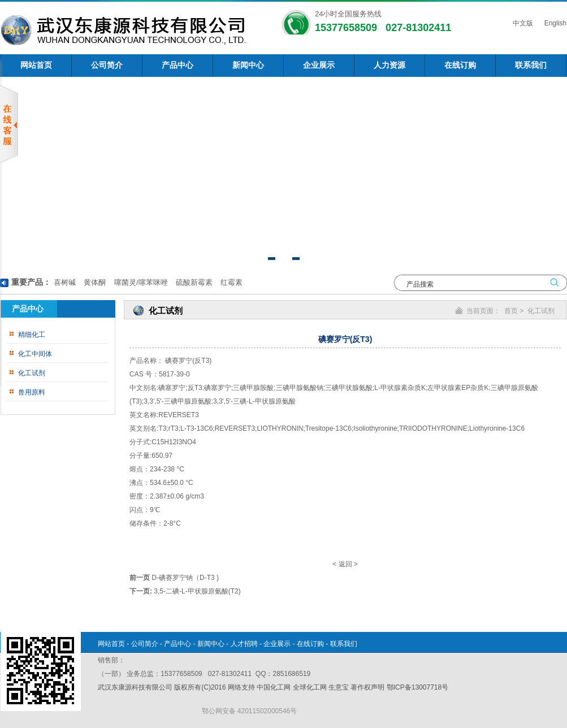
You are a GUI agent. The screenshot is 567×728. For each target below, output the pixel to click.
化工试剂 (32, 373)
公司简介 (107, 65)
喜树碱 (65, 282)
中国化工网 (274, 687)
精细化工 (32, 335)
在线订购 (460, 65)
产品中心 (178, 65)
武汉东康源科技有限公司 (136, 687)
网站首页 (36, 65)
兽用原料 (32, 392)
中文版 (521, 23)
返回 (345, 564)
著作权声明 (367, 687)
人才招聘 (244, 644)
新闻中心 (248, 65)
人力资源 (389, 65)
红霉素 (231, 282)
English (554, 23)
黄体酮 (94, 282)
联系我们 (531, 65)
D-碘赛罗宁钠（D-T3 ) (185, 578)
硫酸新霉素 (193, 282)
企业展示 (319, 65)
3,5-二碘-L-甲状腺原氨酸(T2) (197, 591)
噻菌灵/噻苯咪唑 (140, 282)
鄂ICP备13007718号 (417, 687)
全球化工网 (310, 687)
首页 (511, 311)
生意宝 (339, 687)
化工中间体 (35, 354)
